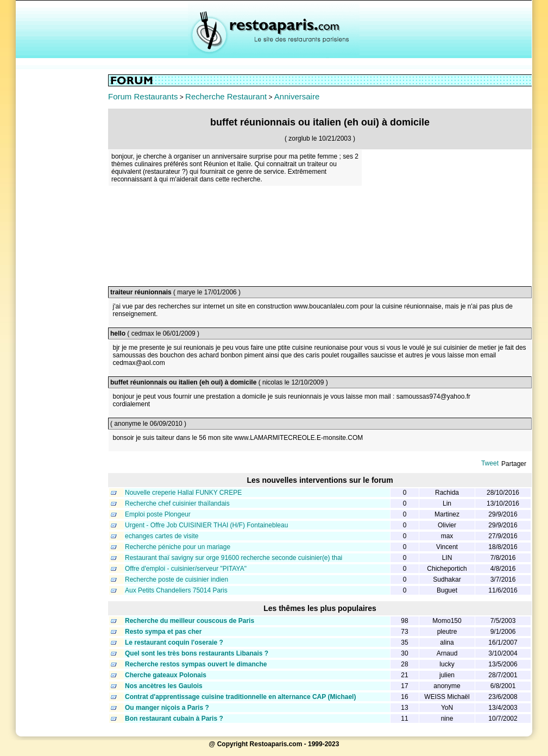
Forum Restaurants (143, 96)
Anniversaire (297, 96)
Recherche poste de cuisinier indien (177, 579)
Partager (514, 464)
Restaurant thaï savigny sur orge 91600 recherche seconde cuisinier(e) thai (234, 558)
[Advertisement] (62, 237)
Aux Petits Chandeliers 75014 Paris (176, 590)
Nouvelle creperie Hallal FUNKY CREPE (183, 493)
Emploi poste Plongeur (158, 514)
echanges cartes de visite (162, 536)
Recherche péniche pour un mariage (178, 547)
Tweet (490, 463)
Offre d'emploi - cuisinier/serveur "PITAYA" (186, 569)
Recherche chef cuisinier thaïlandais (177, 503)
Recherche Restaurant (226, 96)
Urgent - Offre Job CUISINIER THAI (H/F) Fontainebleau (206, 525)
